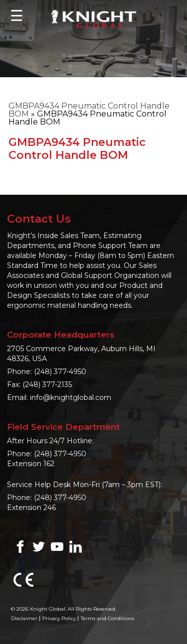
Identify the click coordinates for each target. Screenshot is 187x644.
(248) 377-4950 (60, 372)
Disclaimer (24, 618)
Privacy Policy (59, 618)
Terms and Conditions (107, 618)
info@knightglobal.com (71, 397)
